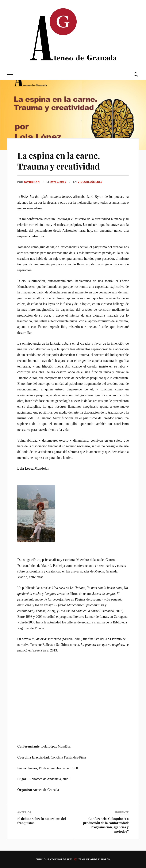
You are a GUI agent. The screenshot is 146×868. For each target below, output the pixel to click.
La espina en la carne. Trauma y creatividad (59, 161)
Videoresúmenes (90, 182)
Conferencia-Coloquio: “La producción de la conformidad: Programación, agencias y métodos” (106, 825)
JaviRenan (32, 182)
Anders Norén (100, 859)
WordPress (64, 859)
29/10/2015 (58, 182)
